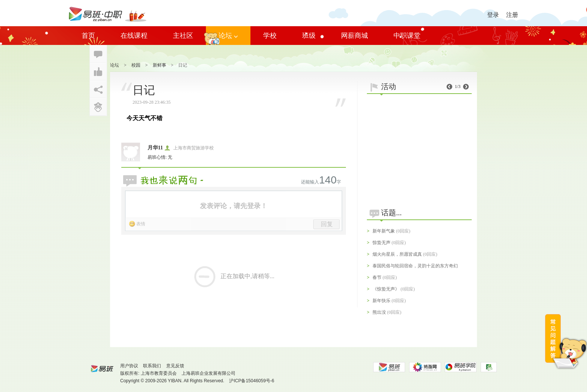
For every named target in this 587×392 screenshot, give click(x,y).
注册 (512, 15)
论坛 (228, 36)
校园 (136, 65)
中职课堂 (407, 36)
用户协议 (129, 366)
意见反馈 (175, 366)
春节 (377, 277)
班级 (309, 36)
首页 (88, 36)
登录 (493, 15)
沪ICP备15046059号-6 (252, 381)
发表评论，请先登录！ (234, 206)
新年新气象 (384, 231)
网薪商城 (355, 36)
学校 (270, 36)
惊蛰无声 (381, 243)
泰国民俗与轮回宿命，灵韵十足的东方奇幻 (415, 266)
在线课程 (134, 36)
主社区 (183, 36)
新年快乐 (381, 301)
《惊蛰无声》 (386, 289)
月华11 (155, 148)
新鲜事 (159, 65)
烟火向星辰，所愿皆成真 (397, 254)
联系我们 (152, 366)
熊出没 (379, 312)
